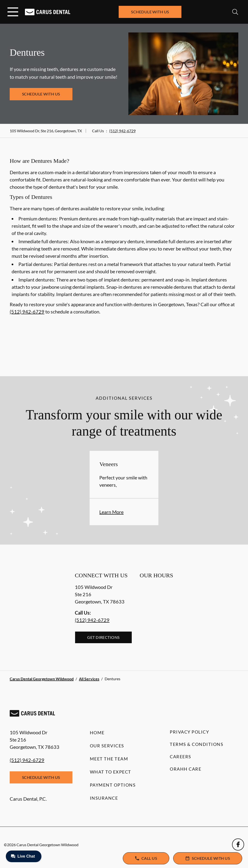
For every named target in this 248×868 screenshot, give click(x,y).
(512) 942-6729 (122, 131)
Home (97, 733)
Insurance (104, 798)
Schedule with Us (150, 12)
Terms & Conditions (197, 744)
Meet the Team (109, 759)
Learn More (111, 512)
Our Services (107, 746)
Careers (181, 757)
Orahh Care (186, 769)
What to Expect (111, 772)
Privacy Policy (189, 732)
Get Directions (103, 637)
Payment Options (113, 785)
